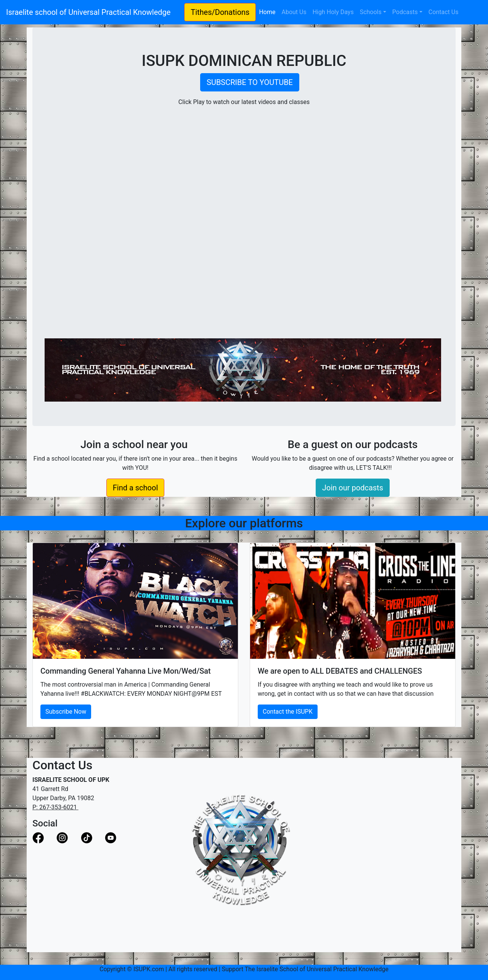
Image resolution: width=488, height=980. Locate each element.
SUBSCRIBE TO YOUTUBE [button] (250, 82)
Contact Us (444, 12)
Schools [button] (371, 12)
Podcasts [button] (405, 12)
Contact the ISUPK (288, 712)
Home (269, 11)
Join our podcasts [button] (353, 488)
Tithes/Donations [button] (220, 12)
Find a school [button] (136, 488)
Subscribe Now (66, 712)
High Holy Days (333, 12)
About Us (294, 12)
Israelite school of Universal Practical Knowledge (92, 12)
